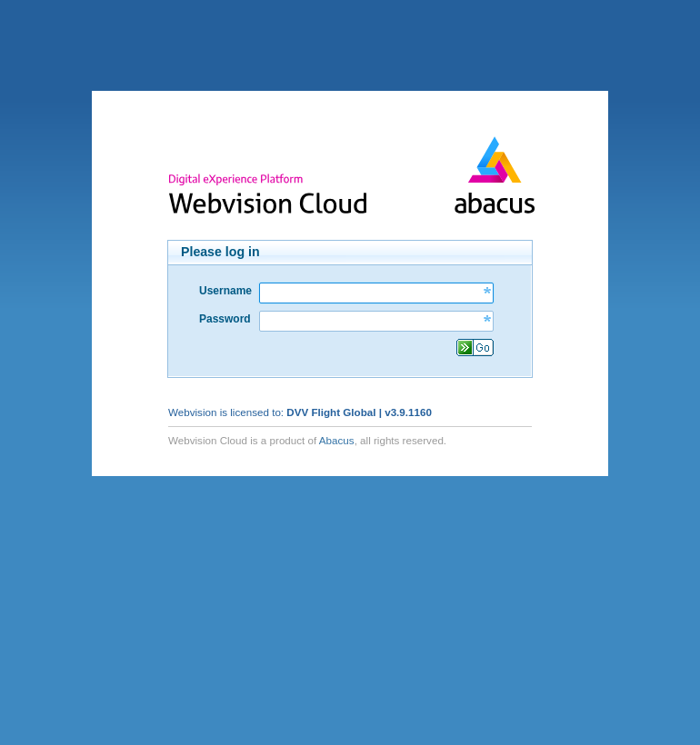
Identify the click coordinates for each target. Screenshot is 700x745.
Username (225, 291)
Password (225, 319)
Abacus (337, 440)
